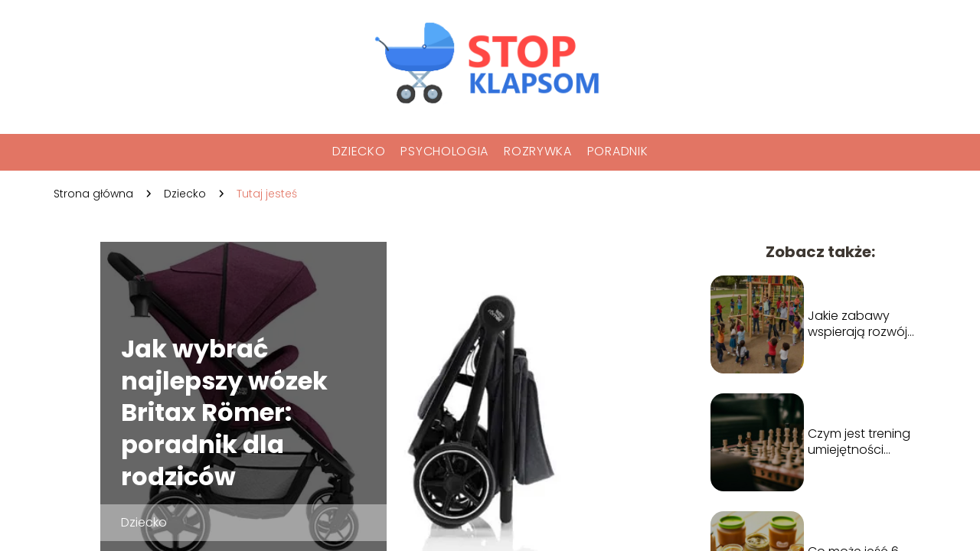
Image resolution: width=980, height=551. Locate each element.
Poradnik (618, 151)
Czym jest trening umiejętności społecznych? (859, 442)
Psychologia (444, 151)
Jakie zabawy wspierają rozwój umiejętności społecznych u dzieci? (857, 324)
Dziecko (359, 151)
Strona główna (93, 194)
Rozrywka (538, 151)
